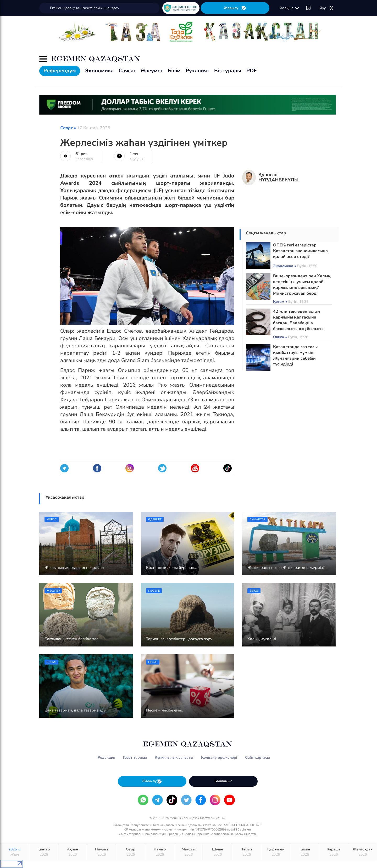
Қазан (305, 852)
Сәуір (131, 852)
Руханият (197, 71)
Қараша (334, 852)
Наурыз (102, 852)
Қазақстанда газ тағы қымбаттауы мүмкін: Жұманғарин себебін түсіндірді (295, 355)
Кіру (326, 8)
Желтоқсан (363, 852)
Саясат (127, 71)
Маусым (189, 852)
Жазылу (235, 8)
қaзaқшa (289, 8)
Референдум (60, 71)
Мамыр (160, 852)
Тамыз (247, 852)
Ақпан (73, 852)
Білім (174, 71)
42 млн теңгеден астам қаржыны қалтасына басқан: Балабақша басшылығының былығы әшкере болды (298, 323)
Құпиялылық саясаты (174, 758)
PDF (251, 71)
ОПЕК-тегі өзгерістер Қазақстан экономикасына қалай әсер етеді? (300, 251)
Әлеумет (152, 71)
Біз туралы (228, 71)
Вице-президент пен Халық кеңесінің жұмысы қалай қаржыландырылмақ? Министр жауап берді (302, 285)
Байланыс (223, 781)
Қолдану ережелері (219, 758)
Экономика (99, 71)
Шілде (218, 852)
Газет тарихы (135, 758)
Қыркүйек (276, 852)
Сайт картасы (257, 758)
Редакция (106, 758)
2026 (15, 852)
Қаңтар (44, 852)
